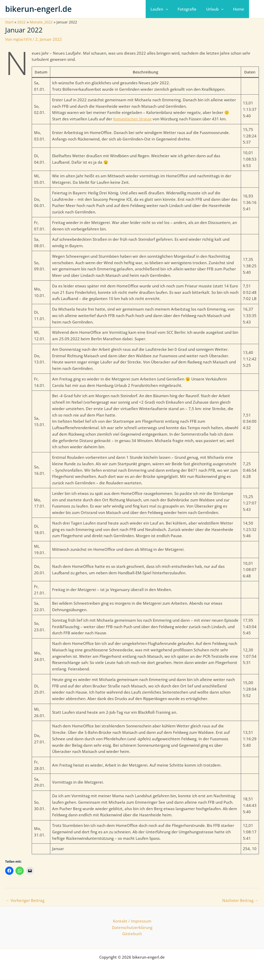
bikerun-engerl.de (38, 9)
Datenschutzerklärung (132, 927)
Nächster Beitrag (240, 900)
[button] (172, 9)
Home (240, 9)
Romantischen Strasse (133, 119)
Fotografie (192, 9)
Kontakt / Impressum (132, 921)
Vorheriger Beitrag (25, 900)
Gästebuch (132, 934)
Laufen (166, 9)
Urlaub (218, 9)
